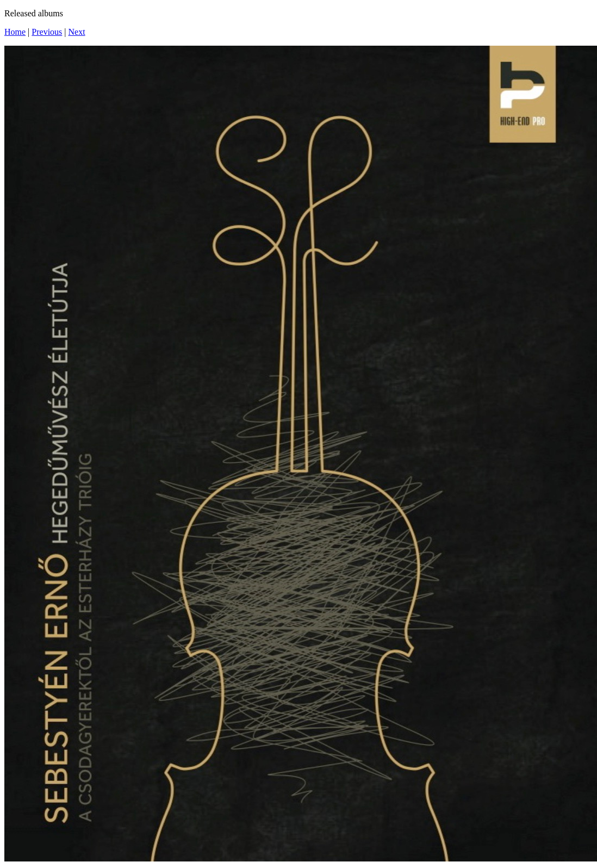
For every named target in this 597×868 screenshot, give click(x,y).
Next (77, 32)
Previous (47, 32)
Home (15, 32)
